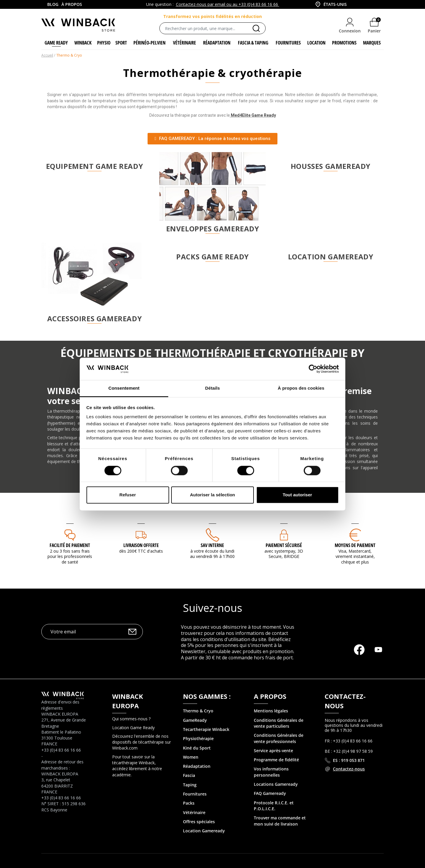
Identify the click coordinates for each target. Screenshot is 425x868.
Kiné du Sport (197, 748)
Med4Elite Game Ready (253, 116)
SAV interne (212, 546)
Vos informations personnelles (271, 772)
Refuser (128, 495)
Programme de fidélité (276, 760)
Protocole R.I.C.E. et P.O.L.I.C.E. (274, 806)
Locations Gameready (276, 784)
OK (132, 632)
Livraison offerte (141, 546)
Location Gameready (204, 831)
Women (191, 757)
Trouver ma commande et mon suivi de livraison (280, 821)
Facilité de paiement (70, 546)
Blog (53, 4)
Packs (189, 803)
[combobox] (331, 4)
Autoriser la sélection (213, 495)
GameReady (195, 720)
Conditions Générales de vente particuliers (279, 723)
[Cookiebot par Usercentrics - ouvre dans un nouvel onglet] (313, 369)
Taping (190, 785)
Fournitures (195, 794)
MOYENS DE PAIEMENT (355, 546)
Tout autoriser (297, 495)
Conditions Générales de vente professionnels (279, 738)
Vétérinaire (194, 812)
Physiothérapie (198, 739)
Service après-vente (273, 751)
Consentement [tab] (124, 388)
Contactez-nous (349, 769)
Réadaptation (197, 766)
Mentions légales (271, 711)
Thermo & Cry (197, 711)
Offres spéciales (199, 822)
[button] (212, 139)
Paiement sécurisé (284, 546)
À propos (72, 4)
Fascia (189, 776)
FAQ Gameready (270, 794)
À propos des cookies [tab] (301, 388)
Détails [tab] (212, 388)
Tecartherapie (197, 730)
